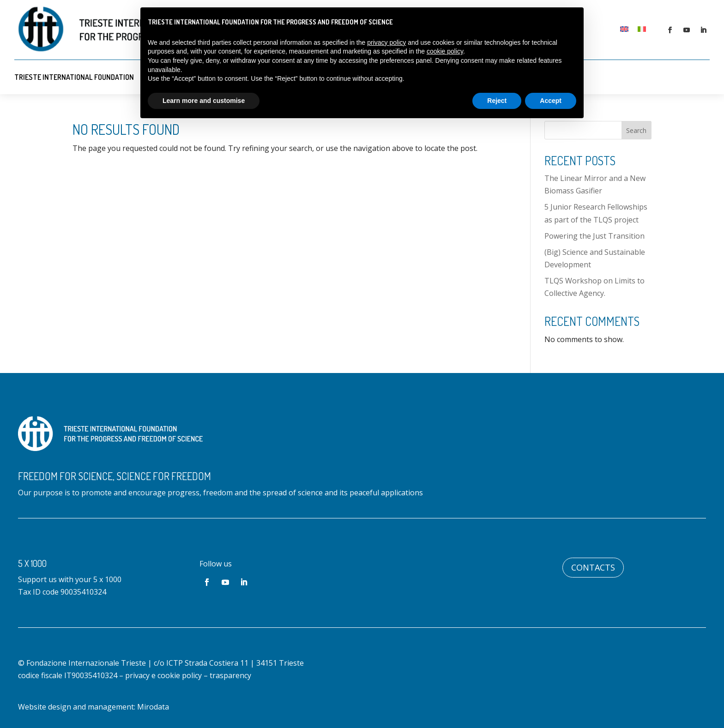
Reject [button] (497, 101)
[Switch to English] (624, 28)
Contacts (593, 567)
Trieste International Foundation (74, 77)
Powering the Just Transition (594, 236)
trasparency (230, 675)
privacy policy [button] (386, 42)
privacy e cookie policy (163, 675)
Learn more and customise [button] (204, 101)
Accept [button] (551, 101)
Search (636, 130)
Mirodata (153, 707)
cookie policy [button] (445, 51)
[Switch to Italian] (642, 28)
